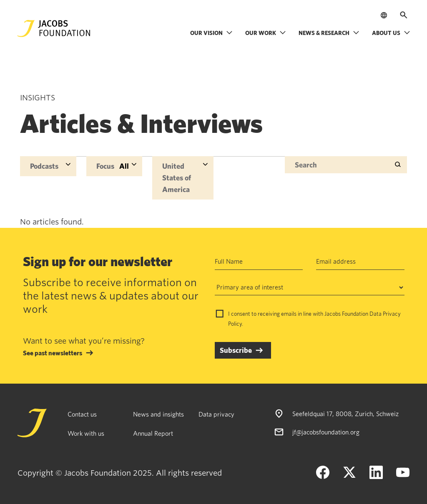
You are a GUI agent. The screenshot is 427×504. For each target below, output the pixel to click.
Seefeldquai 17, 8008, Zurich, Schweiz (345, 414)
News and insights (158, 414)
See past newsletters (53, 353)
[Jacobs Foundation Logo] (54, 29)
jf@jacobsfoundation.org (326, 432)
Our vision (211, 33)
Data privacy (216, 414)
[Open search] (404, 15)
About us (391, 33)
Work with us (86, 433)
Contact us (82, 414)
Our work (266, 33)
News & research (329, 33)
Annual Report (153, 433)
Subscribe (236, 350)
